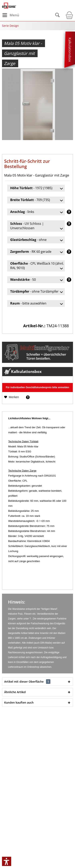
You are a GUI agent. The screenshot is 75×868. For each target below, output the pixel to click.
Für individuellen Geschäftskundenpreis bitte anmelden (37, 387)
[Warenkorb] (68, 15)
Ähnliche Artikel (15, 692)
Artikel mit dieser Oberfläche (27, 682)
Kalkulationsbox (70, 50)
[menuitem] (11, 15)
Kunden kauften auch (19, 702)
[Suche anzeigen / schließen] (57, 15)
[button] (7, 861)
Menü (11, 15)
